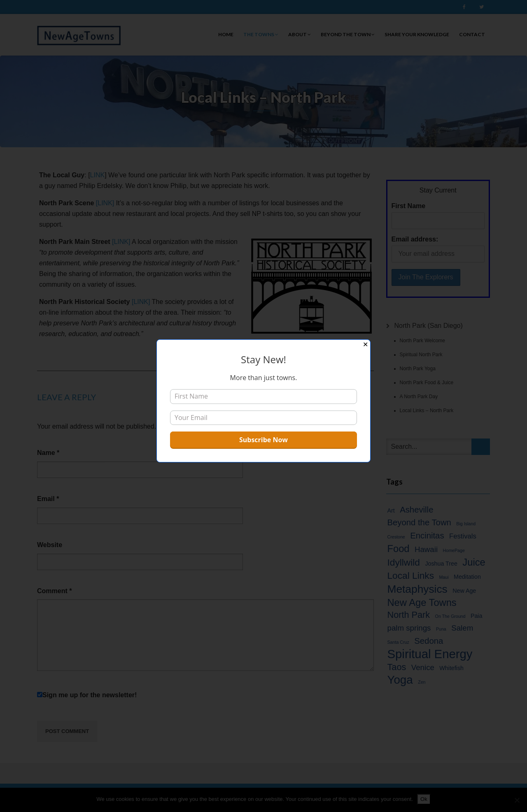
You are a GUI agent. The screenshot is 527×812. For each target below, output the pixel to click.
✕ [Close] (365, 345)
